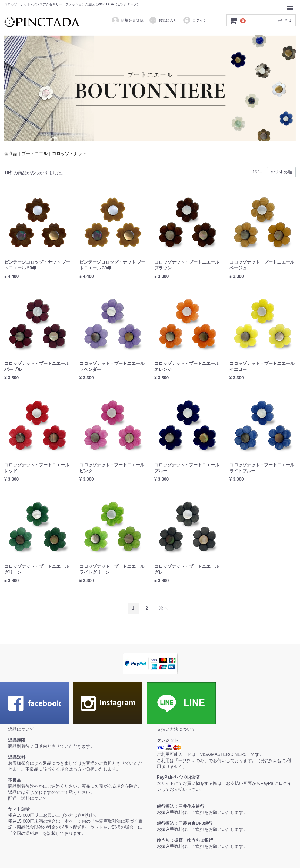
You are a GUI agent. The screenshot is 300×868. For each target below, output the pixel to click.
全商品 (11, 154)
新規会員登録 (127, 20)
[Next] (164, 608)
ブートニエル (35, 154)
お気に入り (163, 20)
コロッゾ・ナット (69, 154)
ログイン (195, 20)
